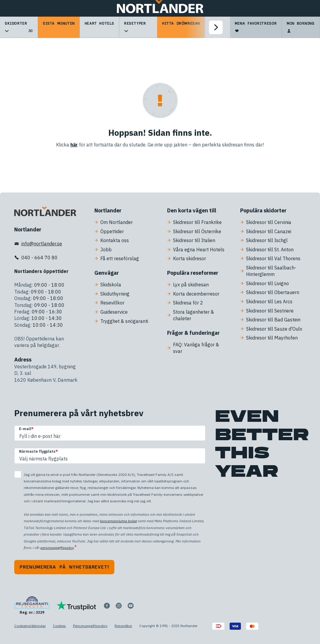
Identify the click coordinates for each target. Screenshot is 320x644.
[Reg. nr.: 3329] (32, 606)
